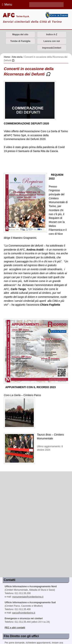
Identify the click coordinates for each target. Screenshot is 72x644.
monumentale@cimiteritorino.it (28, 597)
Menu (7, 4)
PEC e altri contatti (15, 628)
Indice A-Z (52, 34)
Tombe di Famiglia (20, 41)
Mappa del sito (20, 34)
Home (7, 57)
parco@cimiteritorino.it (24, 613)
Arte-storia (17, 57)
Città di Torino (57, 15)
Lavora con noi (52, 41)
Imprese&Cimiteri (52, 48)
